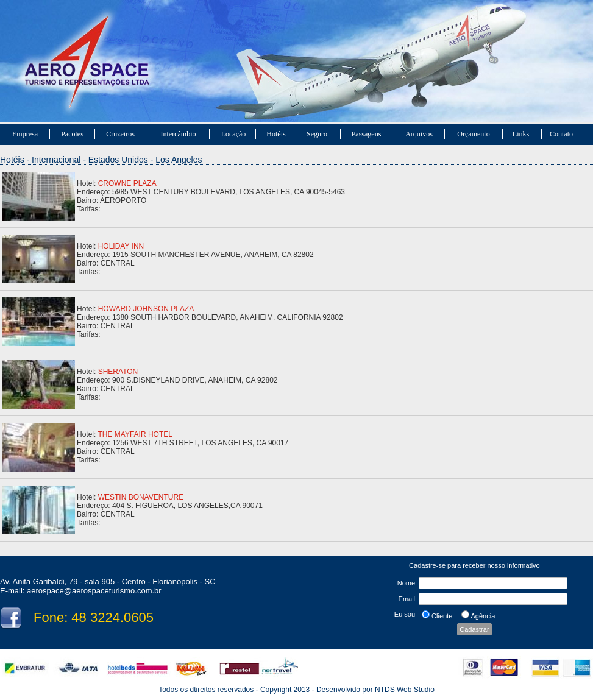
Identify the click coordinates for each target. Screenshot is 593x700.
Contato (561, 134)
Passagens (367, 134)
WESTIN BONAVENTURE (141, 497)
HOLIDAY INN (121, 246)
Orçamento (473, 134)
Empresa (25, 134)
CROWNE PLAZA (127, 183)
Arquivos (419, 134)
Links (521, 134)
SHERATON (118, 372)
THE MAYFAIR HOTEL (135, 434)
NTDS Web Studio (405, 690)
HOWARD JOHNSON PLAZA (146, 309)
